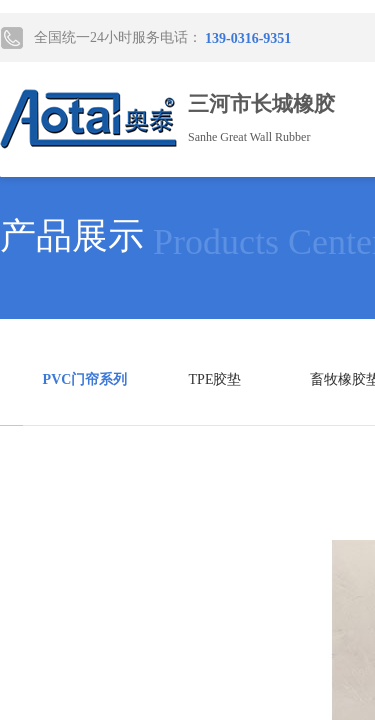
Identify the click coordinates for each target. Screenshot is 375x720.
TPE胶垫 (215, 379)
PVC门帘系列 (85, 379)
